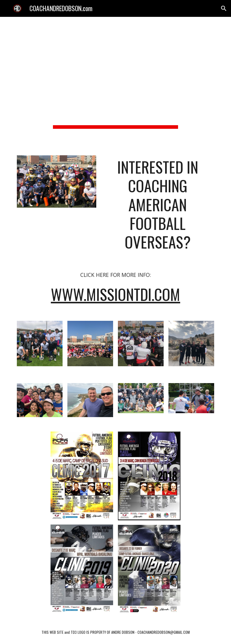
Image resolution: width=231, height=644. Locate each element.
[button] (224, 8)
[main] (115, 82)
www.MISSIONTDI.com (115, 294)
